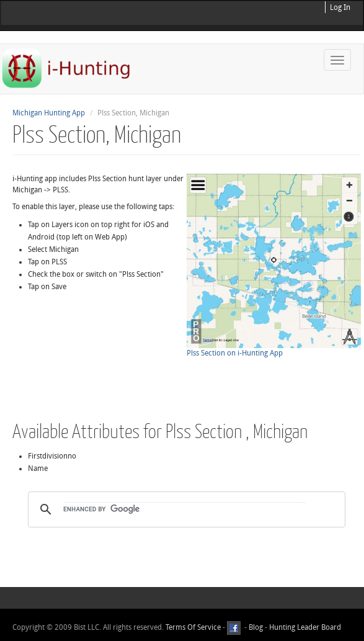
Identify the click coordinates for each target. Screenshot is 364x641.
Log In (340, 7)
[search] (185, 509)
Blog (256, 627)
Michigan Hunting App (49, 113)
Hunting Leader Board (304, 627)
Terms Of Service (193, 627)
